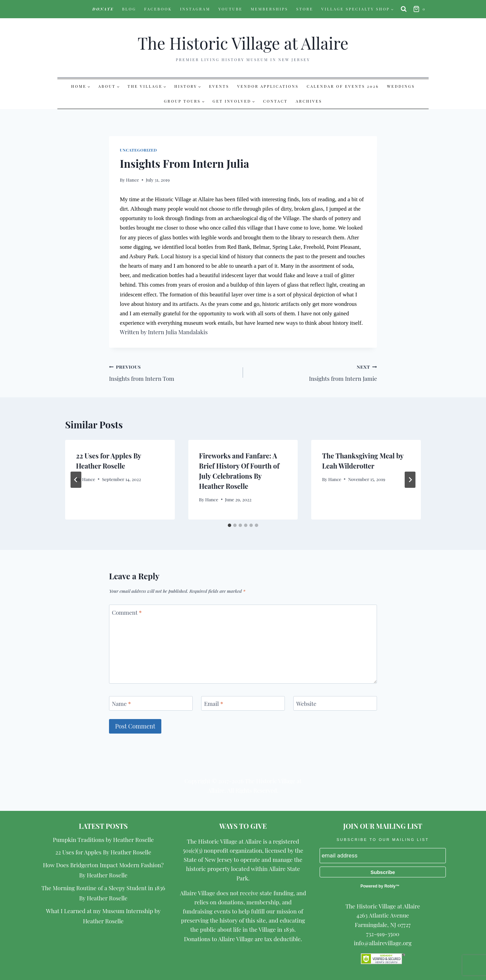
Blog (129, 9)
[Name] (151, 703)
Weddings (401, 86)
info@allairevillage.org (383, 943)
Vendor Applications (268, 86)
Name (122, 704)
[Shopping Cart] (420, 9)
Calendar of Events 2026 (343, 86)
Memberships (269, 9)
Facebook (158, 9)
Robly (390, 886)
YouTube (231, 9)
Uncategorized (138, 150)
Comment (127, 612)
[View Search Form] (404, 9)
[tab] (230, 525)
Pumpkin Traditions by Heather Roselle (103, 840)
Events (219, 86)
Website (306, 704)
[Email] (243, 703)
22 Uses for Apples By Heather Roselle (103, 852)
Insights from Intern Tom (173, 372)
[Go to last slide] (76, 480)
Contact (276, 101)
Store (305, 9)
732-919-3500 (383, 934)
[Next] (410, 480)
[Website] (335, 703)
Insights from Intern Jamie (313, 372)
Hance (132, 180)
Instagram (195, 9)
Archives (309, 101)
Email (214, 704)
